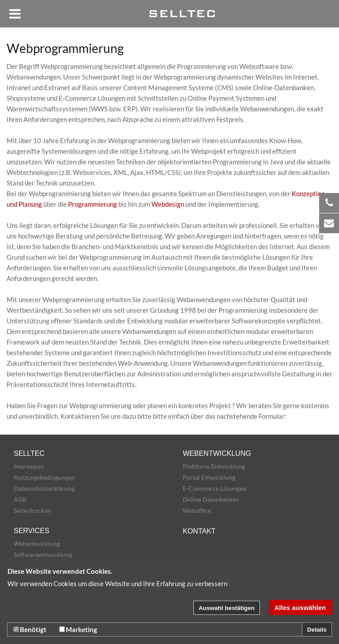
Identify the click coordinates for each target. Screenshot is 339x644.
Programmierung (92, 204)
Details (317, 630)
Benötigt (30, 629)
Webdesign (168, 204)
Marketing (78, 629)
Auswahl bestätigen (227, 608)
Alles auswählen (300, 608)
